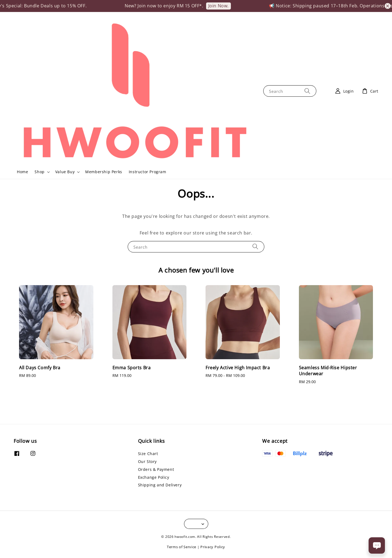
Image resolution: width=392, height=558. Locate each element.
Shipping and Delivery (160, 485)
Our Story (147, 461)
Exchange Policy (154, 477)
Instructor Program (148, 172)
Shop (39, 172)
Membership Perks (104, 172)
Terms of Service (182, 547)
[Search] (307, 91)
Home (22, 172)
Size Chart (148, 454)
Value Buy (65, 172)
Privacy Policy (213, 547)
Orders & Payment (156, 469)
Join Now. (223, 6)
